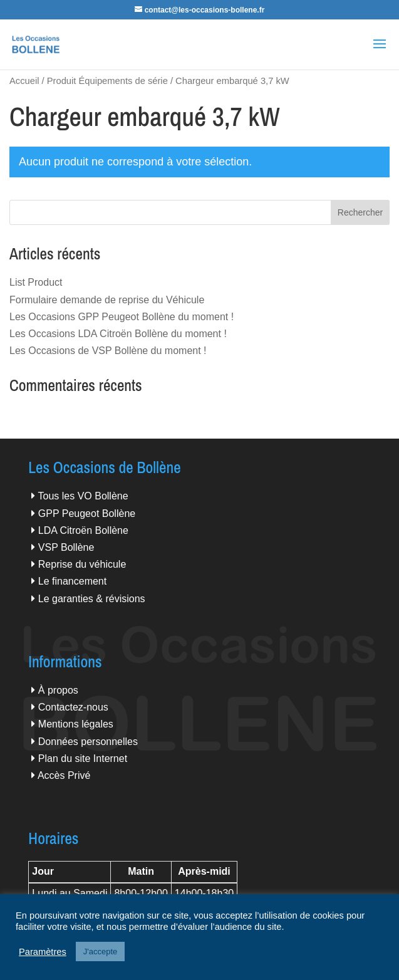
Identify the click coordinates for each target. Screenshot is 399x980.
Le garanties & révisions (92, 599)
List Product (36, 282)
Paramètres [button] (43, 952)
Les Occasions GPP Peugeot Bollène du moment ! (122, 317)
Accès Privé (64, 775)
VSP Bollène (66, 547)
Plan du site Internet (83, 758)
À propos (58, 690)
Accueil (24, 81)
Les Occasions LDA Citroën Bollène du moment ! (118, 334)
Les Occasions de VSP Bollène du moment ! (108, 351)
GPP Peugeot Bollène (87, 513)
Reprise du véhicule (82, 564)
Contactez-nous (73, 707)
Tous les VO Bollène (83, 496)
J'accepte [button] (101, 951)
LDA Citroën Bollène (83, 530)
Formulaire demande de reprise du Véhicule (107, 300)
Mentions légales (76, 724)
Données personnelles (88, 742)
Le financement (72, 581)
